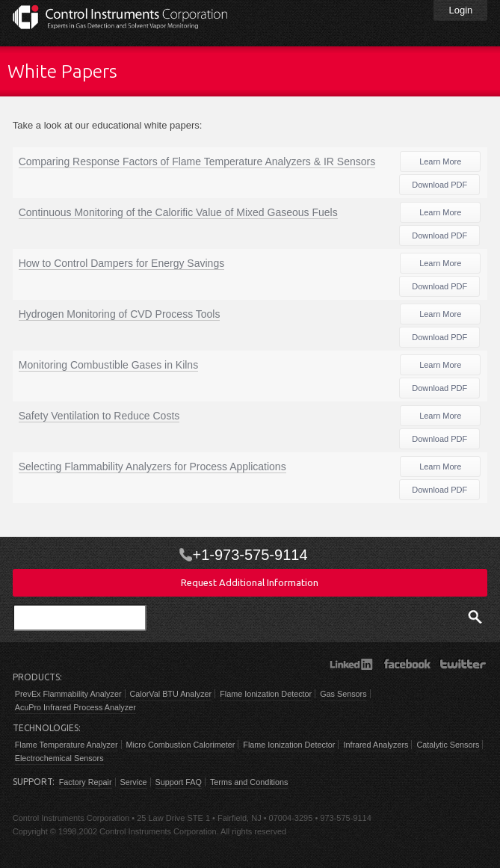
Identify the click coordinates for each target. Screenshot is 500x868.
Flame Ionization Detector (266, 694)
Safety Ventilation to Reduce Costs (99, 416)
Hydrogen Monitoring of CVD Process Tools (120, 314)
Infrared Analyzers (376, 745)
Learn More (440, 161)
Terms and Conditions (249, 782)
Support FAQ (179, 782)
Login (460, 10)
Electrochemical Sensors (59, 758)
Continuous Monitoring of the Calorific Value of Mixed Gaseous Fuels (178, 212)
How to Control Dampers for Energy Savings (121, 263)
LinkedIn (351, 664)
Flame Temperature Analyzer (67, 745)
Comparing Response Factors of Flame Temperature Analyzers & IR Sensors (197, 161)
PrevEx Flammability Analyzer (68, 694)
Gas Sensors (343, 694)
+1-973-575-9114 (250, 555)
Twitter (463, 664)
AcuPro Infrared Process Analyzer (75, 707)
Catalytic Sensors (448, 745)
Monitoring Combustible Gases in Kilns (108, 365)
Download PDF (439, 185)
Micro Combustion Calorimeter (181, 745)
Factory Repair (86, 782)
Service (134, 782)
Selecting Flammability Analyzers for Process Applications (152, 467)
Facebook (407, 664)
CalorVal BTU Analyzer (171, 694)
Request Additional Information (250, 582)
